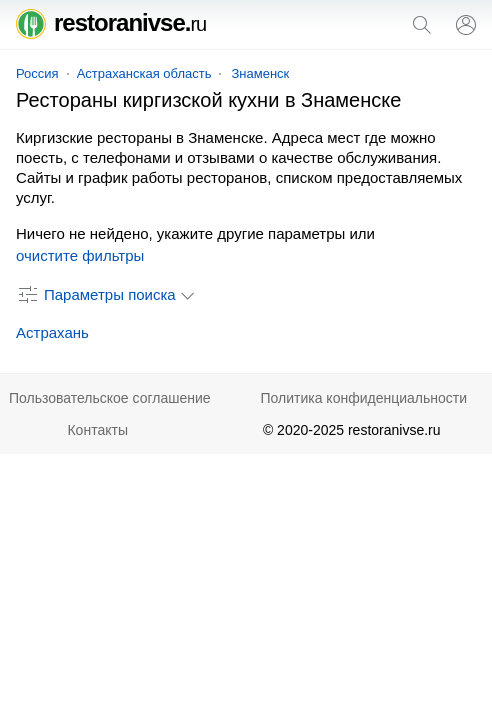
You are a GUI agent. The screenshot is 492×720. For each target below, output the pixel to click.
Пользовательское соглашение (110, 398)
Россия (37, 73)
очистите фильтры (80, 255)
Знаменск (260, 73)
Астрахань (52, 332)
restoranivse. (111, 22)
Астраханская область (144, 73)
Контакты (97, 430)
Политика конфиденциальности (363, 398)
